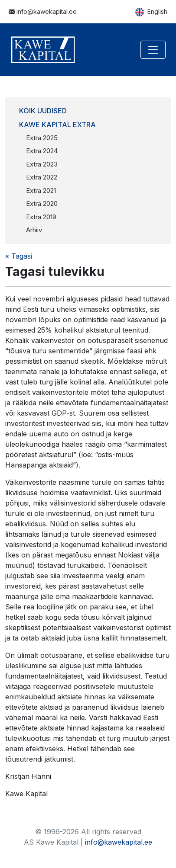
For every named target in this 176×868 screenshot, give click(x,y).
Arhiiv (34, 230)
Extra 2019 (41, 217)
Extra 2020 (42, 203)
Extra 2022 (42, 177)
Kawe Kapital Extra (57, 125)
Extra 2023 (42, 164)
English (151, 12)
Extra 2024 (42, 151)
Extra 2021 (41, 191)
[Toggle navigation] (153, 50)
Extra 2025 (42, 138)
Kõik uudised (43, 111)
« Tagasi (19, 256)
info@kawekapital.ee (43, 11)
